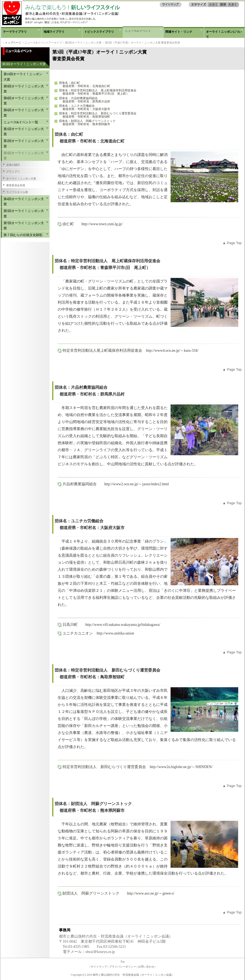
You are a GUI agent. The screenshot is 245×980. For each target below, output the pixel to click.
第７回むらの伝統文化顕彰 (23, 235)
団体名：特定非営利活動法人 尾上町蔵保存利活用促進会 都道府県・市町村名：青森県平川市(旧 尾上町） (98, 92)
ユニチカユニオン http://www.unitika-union (98, 633)
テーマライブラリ (15, 32)
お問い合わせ (146, 967)
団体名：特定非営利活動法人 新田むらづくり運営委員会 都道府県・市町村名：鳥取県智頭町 (98, 115)
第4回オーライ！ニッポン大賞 (24, 202)
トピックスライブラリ (99, 32)
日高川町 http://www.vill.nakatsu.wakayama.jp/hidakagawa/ (111, 625)
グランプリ (13, 172)
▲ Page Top (232, 243)
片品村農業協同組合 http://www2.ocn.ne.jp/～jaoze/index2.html (116, 484)
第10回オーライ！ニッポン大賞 (23, 77)
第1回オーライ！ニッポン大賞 (24, 132)
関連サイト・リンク (179, 32)
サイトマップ (99, 967)
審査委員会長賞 (16, 185)
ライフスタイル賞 (17, 192)
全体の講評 (13, 165)
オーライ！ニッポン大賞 (21, 179)
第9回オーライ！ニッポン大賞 (24, 89)
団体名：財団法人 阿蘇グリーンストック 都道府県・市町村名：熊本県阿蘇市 (87, 122)
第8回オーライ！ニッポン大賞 (24, 101)
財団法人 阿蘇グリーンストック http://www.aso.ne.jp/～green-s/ (118, 893)
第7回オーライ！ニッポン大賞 (24, 226)
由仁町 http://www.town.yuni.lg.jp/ (93, 224)
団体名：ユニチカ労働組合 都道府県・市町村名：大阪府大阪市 (85, 107)
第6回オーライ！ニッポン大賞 (24, 113)
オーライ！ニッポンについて (224, 34)
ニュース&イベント (138, 31)
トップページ (13, 43)
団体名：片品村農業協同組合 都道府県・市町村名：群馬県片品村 (85, 100)
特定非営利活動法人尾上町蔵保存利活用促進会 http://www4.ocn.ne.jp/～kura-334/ (130, 351)
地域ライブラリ (54, 32)
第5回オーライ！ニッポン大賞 (24, 213)
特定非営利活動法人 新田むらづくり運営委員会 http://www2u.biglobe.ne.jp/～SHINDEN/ (138, 767)
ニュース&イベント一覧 (21, 122)
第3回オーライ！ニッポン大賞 (24, 156)
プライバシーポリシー (123, 967)
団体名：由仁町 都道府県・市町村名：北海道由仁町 (85, 84)
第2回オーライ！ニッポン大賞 (24, 143)
